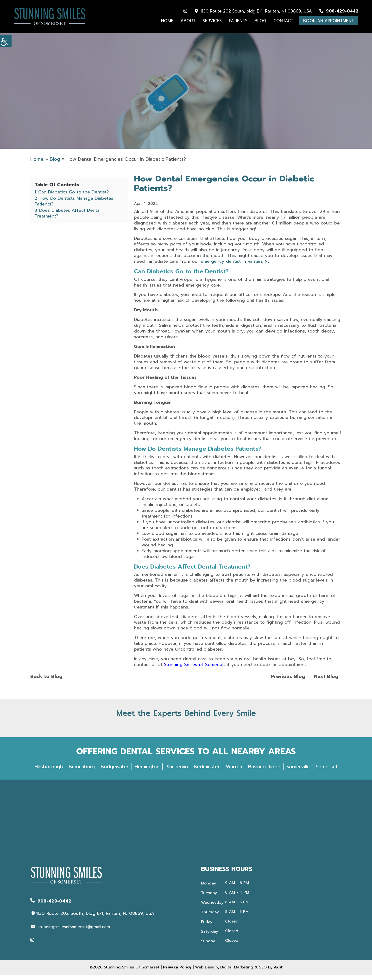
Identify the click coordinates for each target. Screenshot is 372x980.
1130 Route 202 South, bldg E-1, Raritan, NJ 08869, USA (253, 11)
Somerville (298, 772)
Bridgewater (115, 772)
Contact (283, 21)
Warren (234, 772)
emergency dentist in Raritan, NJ (235, 267)
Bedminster (207, 772)
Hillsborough (49, 772)
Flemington (147, 772)
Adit (278, 973)
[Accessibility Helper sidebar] (6, 41)
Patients (238, 21)
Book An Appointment (329, 21)
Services (212, 21)
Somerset (327, 772)
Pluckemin (177, 772)
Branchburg (82, 772)
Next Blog (326, 682)
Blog (260, 21)
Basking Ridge (264, 772)
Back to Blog (46, 682)
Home (167, 21)
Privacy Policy (177, 973)
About (188, 21)
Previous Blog (288, 682)
